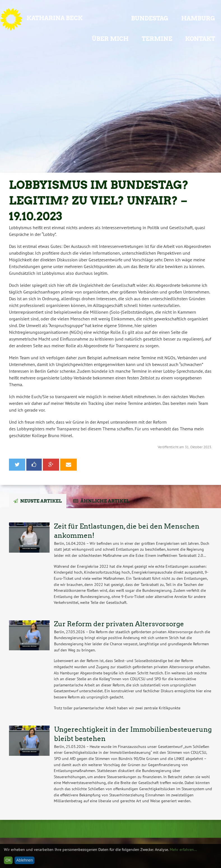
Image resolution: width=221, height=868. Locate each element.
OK (8, 860)
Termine (157, 39)
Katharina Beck (55, 18)
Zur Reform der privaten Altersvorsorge (119, 624)
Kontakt (200, 39)
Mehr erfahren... (183, 850)
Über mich (110, 39)
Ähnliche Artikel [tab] (105, 501)
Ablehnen (25, 860)
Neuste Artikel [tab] (41, 501)
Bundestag (150, 18)
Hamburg (198, 18)
